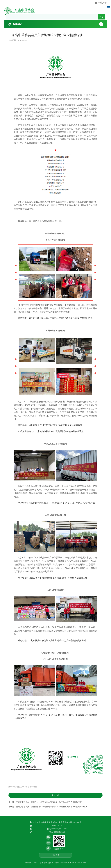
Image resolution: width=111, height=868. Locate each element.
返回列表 (55, 795)
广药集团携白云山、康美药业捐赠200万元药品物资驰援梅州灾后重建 (51, 431)
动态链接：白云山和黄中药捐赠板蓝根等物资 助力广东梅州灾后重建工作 (53, 578)
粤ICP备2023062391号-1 (77, 863)
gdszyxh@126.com (59, 829)
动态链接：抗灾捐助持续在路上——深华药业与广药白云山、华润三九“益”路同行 (57, 503)
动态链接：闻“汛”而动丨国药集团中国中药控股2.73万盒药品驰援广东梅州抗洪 (55, 318)
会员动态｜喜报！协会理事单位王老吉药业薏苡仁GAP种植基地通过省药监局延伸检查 (52, 807)
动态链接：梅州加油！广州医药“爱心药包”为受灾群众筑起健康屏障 (50, 425)
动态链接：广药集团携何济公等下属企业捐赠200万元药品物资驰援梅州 (52, 640)
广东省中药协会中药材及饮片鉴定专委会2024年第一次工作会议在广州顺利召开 (49, 802)
